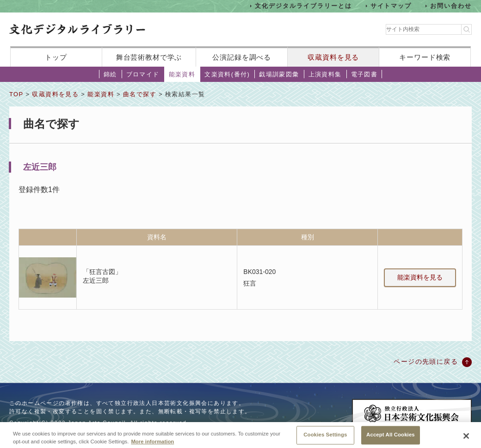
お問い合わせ (451, 6)
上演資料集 (325, 74)
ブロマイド (143, 74)
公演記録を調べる (242, 57)
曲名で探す (140, 94)
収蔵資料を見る (333, 57)
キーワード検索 (425, 57)
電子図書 (364, 74)
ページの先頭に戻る (426, 361)
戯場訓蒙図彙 (279, 74)
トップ (56, 57)
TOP (16, 94)
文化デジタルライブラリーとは (303, 6)
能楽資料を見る (420, 277)
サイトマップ (391, 6)
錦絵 (110, 74)
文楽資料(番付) (227, 74)
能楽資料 (182, 74)
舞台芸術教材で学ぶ (149, 57)
